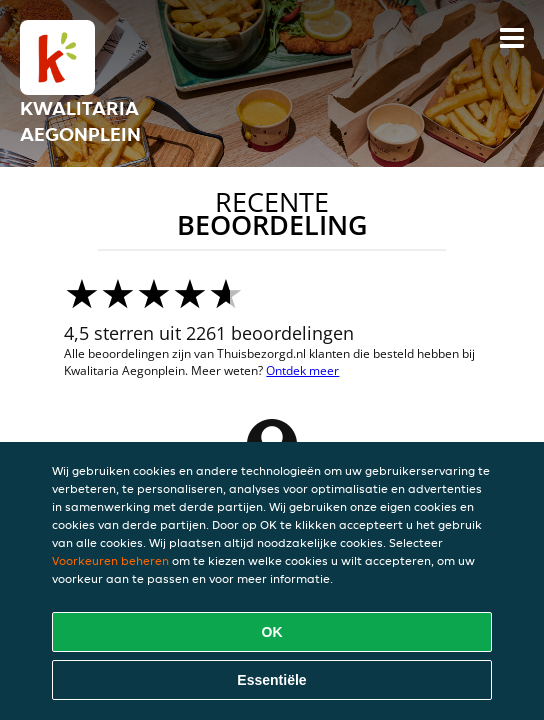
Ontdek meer (302, 370)
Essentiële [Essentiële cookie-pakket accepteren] (271, 680)
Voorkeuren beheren (110, 560)
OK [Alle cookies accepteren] (272, 632)
